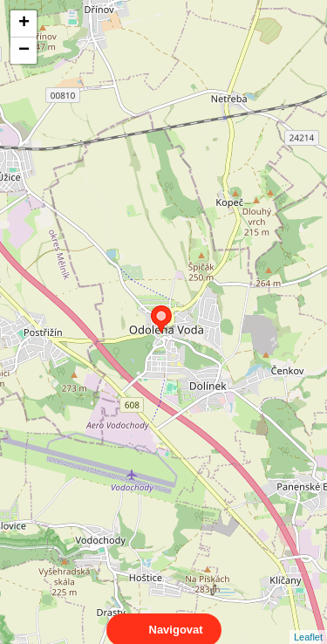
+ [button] (24, 24)
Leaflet (308, 621)
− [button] (24, 51)
